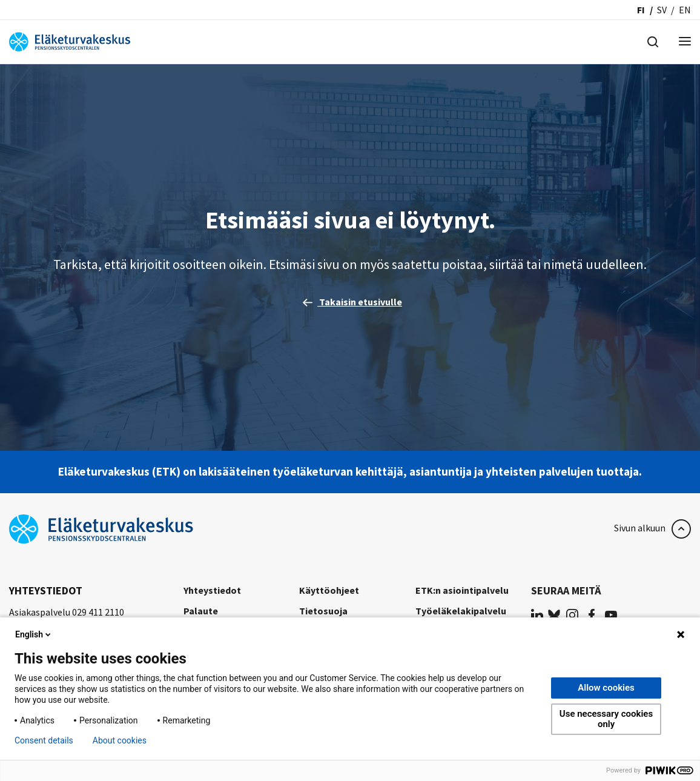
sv (662, 10)
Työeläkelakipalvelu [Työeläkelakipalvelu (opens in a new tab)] (461, 611)
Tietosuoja (323, 611)
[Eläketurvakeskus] (70, 41)
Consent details (44, 740)
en (685, 10)
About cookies (120, 740)
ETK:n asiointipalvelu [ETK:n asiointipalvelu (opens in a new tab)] (462, 590)
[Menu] (685, 42)
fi (641, 10)
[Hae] (653, 41)
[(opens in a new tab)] (537, 614)
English (34, 634)
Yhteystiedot (212, 590)
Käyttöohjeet (329, 590)
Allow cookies (606, 688)
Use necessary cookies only (606, 719)
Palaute (201, 611)
